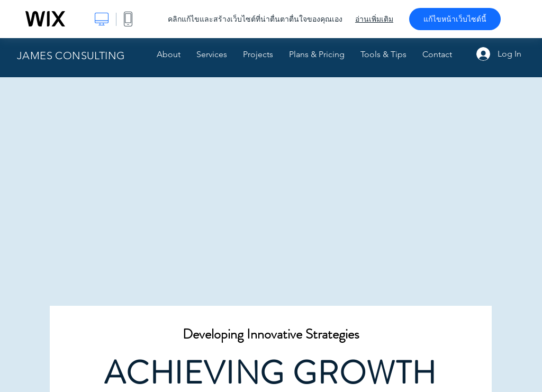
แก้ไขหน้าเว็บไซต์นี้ (455, 19)
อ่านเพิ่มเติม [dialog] (374, 19)
